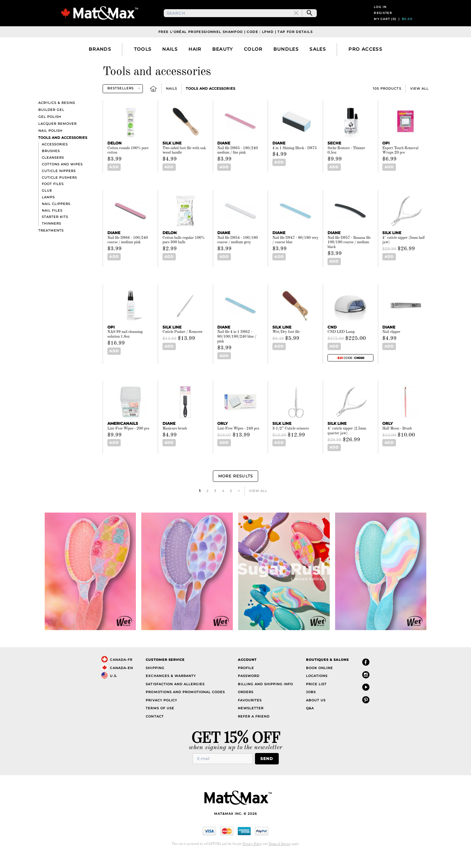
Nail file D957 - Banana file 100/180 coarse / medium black (349, 259)
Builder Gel (51, 127)
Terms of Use (160, 722)
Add (113, 184)
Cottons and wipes (62, 181)
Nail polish (50, 148)
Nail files (52, 227)
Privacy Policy (161, 714)
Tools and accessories (210, 105)
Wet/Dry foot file (286, 348)
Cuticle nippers (59, 188)
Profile (246, 682)
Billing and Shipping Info (266, 698)
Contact (155, 730)
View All (419, 105)
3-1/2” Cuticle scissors (291, 444)
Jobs (311, 706)
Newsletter (251, 722)
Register (383, 21)
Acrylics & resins (57, 120)
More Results (235, 491)
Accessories (55, 161)
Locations (317, 690)
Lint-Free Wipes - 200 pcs (128, 444)
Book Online (319, 682)
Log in (380, 15)
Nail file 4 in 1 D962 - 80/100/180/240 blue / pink (237, 353)
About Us (316, 714)
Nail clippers (56, 221)
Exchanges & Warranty (171, 690)
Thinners (51, 240)
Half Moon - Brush (397, 444)
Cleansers (53, 174)
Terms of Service (280, 857)
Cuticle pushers (59, 194)
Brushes (51, 168)
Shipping (155, 682)
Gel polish (50, 134)
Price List (316, 698)
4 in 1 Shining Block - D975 (295, 165)
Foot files (53, 201)
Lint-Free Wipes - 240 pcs (238, 444)
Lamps (48, 214)
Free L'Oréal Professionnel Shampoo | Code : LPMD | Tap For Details (236, 49)
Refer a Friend (254, 730)
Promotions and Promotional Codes (185, 706)
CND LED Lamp (341, 348)
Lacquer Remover (57, 140)
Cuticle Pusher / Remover (183, 348)
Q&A (310, 722)
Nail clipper (391, 348)
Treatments (51, 247)
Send (269, 772)
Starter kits (55, 234)
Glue (47, 207)
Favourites (250, 714)
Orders (246, 706)
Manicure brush (175, 444)
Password (249, 690)
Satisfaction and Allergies (175, 698)
